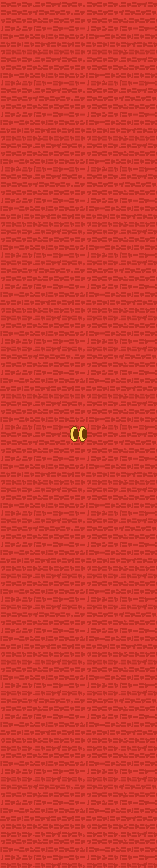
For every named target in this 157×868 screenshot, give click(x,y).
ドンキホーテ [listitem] (79, 709)
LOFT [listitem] (37, 700)
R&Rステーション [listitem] (37, 717)
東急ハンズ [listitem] (78, 700)
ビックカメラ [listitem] (37, 709)
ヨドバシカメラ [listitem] (120, 700)
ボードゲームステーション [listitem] (79, 717)
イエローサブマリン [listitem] (120, 709)
